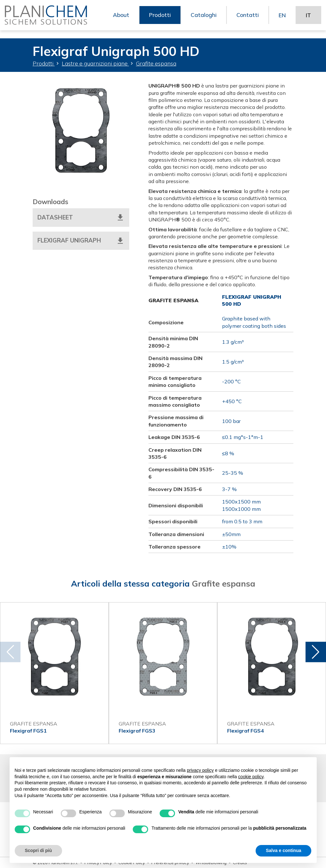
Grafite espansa (156, 63)
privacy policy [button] (200, 770)
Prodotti (44, 63)
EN (282, 19)
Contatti (247, 19)
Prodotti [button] (159, 19)
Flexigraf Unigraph (81, 241)
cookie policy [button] (251, 777)
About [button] (120, 19)
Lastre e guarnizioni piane (95, 63)
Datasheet (81, 218)
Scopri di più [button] (39, 850)
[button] (314, 652)
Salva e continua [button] (283, 850)
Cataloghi (203, 19)
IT (308, 19)
